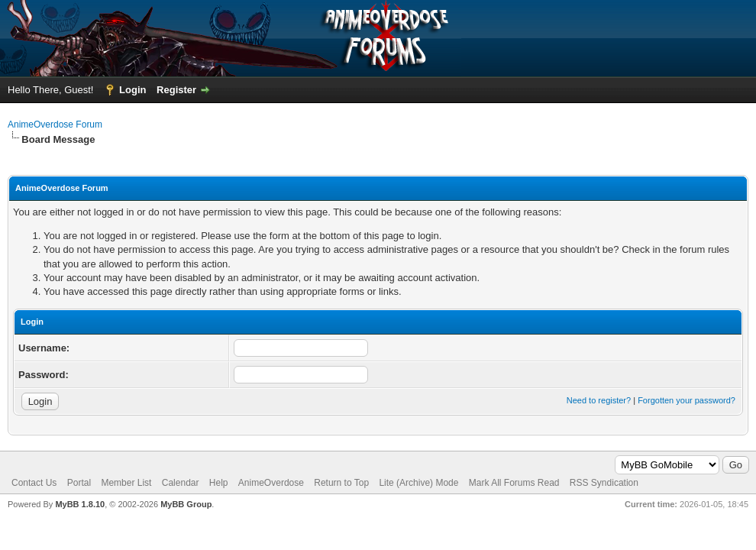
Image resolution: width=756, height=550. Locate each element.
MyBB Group (186, 504)
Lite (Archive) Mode (418, 483)
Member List (126, 483)
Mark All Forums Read (514, 483)
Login (132, 90)
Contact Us (34, 483)
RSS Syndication (604, 483)
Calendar (181, 483)
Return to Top (341, 483)
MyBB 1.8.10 (80, 504)
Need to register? (599, 400)
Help (219, 483)
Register (176, 90)
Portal (79, 483)
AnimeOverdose (271, 483)
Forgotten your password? (687, 400)
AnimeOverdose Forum (55, 125)
